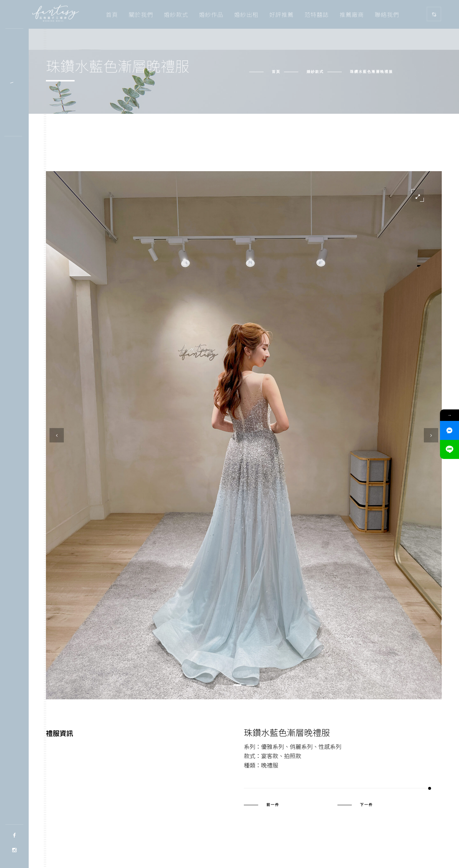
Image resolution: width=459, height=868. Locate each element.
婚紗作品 (211, 14)
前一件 (273, 805)
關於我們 (141, 14)
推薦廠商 (352, 14)
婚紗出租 (246, 14)
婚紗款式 (176, 14)
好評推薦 (281, 14)
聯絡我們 (387, 14)
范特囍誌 (317, 14)
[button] (237, 685)
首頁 (112, 14)
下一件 (366, 805)
